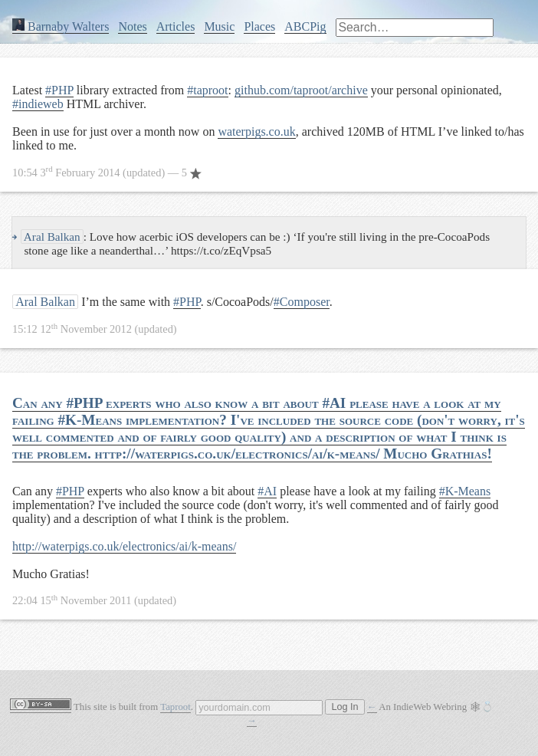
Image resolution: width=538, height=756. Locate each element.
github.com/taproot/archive (301, 90)
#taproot (207, 90)
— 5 (107, 173)
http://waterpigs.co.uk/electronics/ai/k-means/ (124, 546)
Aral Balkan (51, 237)
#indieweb (38, 104)
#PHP (59, 90)
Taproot (176, 707)
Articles (176, 26)
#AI (267, 491)
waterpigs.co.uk (256, 131)
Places (259, 26)
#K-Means (465, 491)
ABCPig (305, 26)
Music (219, 26)
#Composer (302, 302)
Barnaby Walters (61, 26)
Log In (344, 707)
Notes (132, 26)
